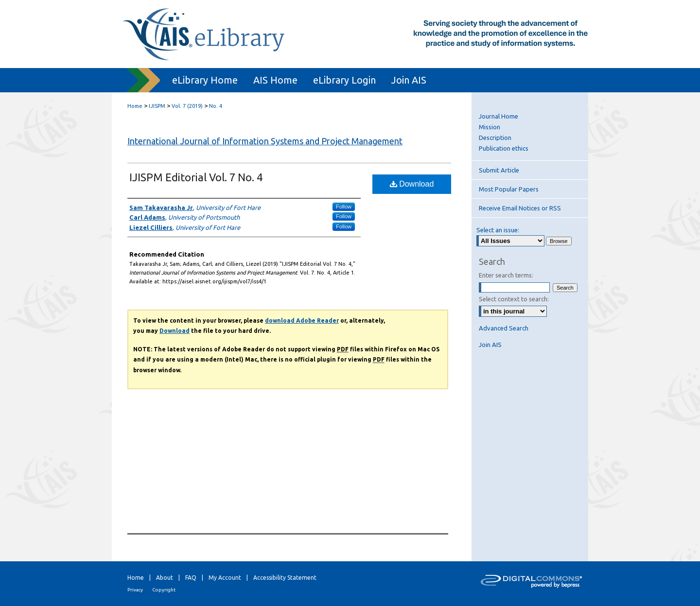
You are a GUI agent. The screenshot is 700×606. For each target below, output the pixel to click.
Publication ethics (504, 148)
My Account (225, 578)
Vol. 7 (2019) (187, 106)
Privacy (135, 590)
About (165, 578)
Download (412, 184)
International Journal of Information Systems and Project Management (265, 141)
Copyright (164, 590)
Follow (344, 207)
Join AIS (490, 345)
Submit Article (499, 170)
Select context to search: (514, 299)
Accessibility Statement (285, 578)
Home (135, 106)
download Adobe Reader (302, 320)
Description (495, 138)
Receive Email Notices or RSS (520, 208)
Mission (490, 127)
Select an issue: (498, 230)
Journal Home (499, 116)
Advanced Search (504, 328)
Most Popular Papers (509, 189)
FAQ (191, 578)
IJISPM (157, 106)
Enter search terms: (506, 275)
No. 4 (216, 106)
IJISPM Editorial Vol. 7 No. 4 (196, 177)
